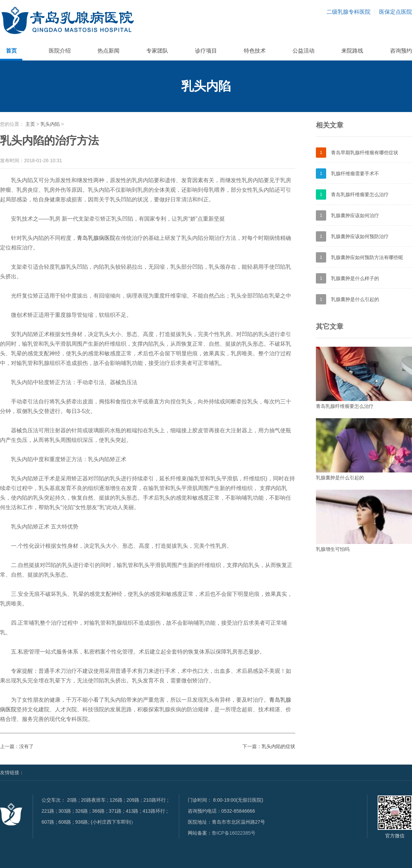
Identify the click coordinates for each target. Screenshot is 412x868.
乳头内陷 (50, 124)
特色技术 (255, 51)
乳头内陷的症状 (278, 746)
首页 (11, 51)
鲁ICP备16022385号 (234, 833)
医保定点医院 (396, 12)
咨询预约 (401, 51)
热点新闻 (108, 51)
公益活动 (304, 51)
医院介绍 (60, 51)
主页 (30, 124)
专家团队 (157, 51)
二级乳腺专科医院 (348, 12)
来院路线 (352, 51)
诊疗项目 (206, 51)
